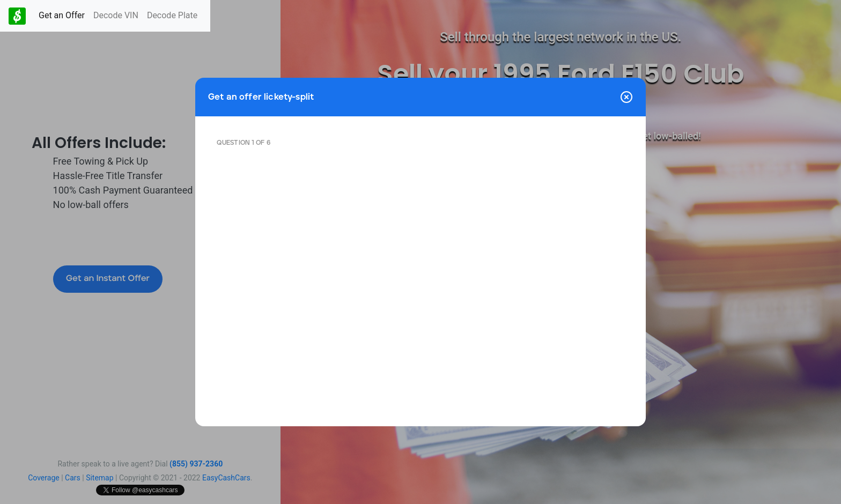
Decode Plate (172, 15)
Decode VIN (116, 15)
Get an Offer (62, 15)
